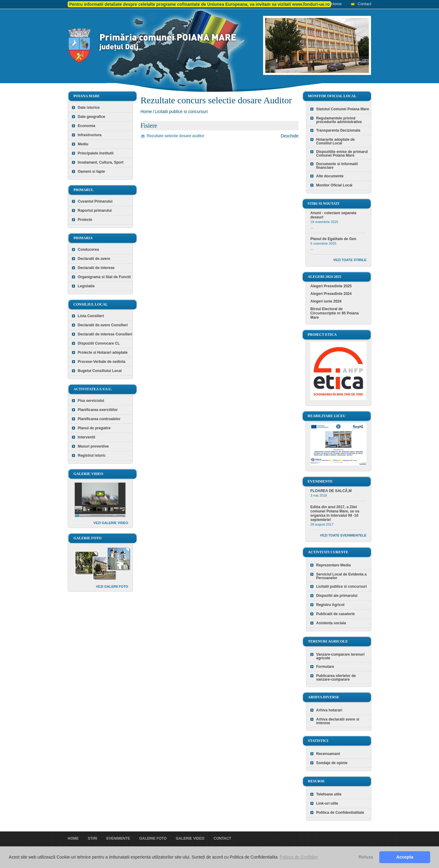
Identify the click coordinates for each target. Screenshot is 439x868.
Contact (364, 4)
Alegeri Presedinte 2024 (331, 294)
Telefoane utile (329, 794)
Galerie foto (153, 838)
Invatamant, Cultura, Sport (101, 162)
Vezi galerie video (111, 523)
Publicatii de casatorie (335, 614)
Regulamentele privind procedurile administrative (339, 120)
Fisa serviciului (91, 401)
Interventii (86, 437)
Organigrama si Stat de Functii (104, 277)
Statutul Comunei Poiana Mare (343, 109)
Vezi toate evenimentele (343, 535)
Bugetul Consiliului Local (100, 371)
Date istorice (89, 108)
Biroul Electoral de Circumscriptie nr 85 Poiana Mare (335, 313)
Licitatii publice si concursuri (181, 112)
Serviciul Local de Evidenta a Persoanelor (341, 576)
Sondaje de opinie (332, 763)
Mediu (83, 144)
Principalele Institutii (96, 153)
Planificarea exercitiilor (98, 410)
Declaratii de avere (94, 259)
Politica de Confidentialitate (340, 813)
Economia (86, 126)
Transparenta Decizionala (338, 130)
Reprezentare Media (333, 565)
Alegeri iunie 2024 (326, 301)
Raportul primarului (95, 211)
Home (336, 4)
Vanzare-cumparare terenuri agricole (340, 656)
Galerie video (190, 838)
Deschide (290, 136)
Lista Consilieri (91, 316)
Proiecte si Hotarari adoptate (103, 353)
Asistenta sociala (331, 623)
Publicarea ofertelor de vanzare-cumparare (336, 678)
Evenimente (118, 838)
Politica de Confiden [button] (299, 857)
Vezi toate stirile (350, 260)
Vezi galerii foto (112, 586)
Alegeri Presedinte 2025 (331, 286)
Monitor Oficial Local (334, 185)
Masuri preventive (93, 446)
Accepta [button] (405, 857)
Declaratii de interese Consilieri (105, 334)
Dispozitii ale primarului (337, 596)
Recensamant (328, 754)
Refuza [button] (366, 857)
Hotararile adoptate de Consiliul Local (335, 141)
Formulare (325, 667)
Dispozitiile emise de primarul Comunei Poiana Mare (342, 154)
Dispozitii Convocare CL (99, 343)
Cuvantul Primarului (95, 201)
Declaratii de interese (96, 268)
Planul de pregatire (94, 428)
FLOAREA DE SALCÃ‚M (331, 491)
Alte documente (330, 176)
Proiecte (85, 220)
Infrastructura (90, 135)
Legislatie (86, 286)
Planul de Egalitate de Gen (333, 239)
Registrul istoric (92, 455)
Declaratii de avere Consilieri (103, 325)
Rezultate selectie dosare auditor (175, 136)
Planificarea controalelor (99, 419)
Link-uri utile (327, 803)
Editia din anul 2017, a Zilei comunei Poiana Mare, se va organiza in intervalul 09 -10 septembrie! (335, 513)
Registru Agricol (330, 605)
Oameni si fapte (91, 172)
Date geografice (91, 117)
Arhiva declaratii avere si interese (338, 721)
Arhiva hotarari (329, 710)
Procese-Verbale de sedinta (102, 362)
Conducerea (88, 250)
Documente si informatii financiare (337, 166)
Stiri (93, 838)
